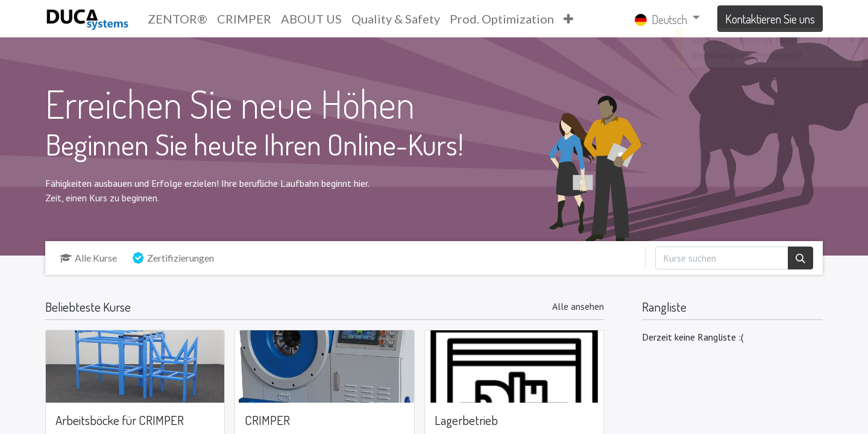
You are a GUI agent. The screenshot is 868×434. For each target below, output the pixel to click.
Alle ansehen (578, 306)
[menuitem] (178, 19)
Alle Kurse (88, 258)
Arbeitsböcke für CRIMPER (120, 420)
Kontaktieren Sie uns (770, 19)
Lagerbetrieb (466, 420)
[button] (568, 19)
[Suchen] (800, 258)
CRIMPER (267, 420)
